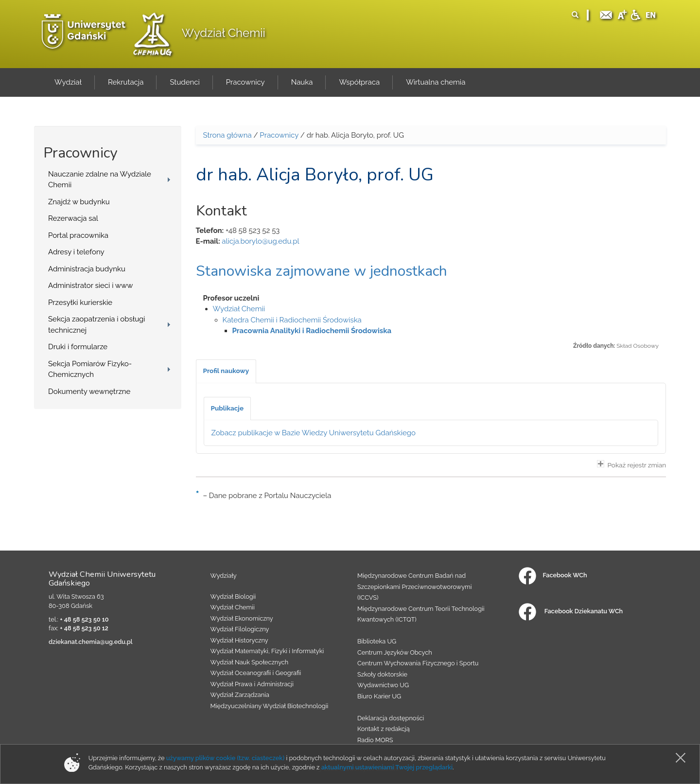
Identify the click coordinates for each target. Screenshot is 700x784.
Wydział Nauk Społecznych (250, 662)
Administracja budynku (87, 269)
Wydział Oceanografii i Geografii (256, 673)
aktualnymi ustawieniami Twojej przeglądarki (387, 767)
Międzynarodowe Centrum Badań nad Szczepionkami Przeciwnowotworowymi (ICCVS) (415, 587)
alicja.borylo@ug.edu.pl (260, 241)
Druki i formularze (78, 347)
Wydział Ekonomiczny (242, 618)
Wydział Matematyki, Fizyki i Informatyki (267, 651)
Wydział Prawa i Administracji (252, 684)
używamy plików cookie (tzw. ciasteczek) (226, 758)
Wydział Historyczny (239, 640)
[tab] (226, 371)
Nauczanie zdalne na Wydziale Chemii (100, 180)
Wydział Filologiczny (240, 629)
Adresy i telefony (76, 252)
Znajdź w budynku (79, 202)
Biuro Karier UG (379, 696)
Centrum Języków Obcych (395, 652)
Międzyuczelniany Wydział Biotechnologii (270, 706)
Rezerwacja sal (73, 218)
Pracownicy (279, 135)
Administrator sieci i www (90, 285)
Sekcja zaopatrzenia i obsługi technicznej (97, 325)
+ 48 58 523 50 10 (84, 619)
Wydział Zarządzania (240, 695)
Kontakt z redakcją (384, 729)
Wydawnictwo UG (383, 685)
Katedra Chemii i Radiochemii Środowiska (292, 320)
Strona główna (227, 135)
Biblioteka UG (377, 641)
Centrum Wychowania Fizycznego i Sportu (418, 663)
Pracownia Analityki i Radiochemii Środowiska (312, 331)
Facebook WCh (553, 575)
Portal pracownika (78, 235)
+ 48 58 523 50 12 (84, 628)
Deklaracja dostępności (391, 718)
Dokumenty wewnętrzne (89, 392)
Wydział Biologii (233, 597)
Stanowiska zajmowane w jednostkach (322, 271)
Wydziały (224, 576)
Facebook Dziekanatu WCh (571, 611)
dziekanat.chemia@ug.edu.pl (91, 642)
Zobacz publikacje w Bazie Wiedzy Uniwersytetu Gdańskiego (314, 433)
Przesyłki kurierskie (80, 303)
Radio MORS (375, 740)
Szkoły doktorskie (382, 674)
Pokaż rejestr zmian (631, 464)
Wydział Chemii (224, 33)
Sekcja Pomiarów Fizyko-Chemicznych (90, 369)
